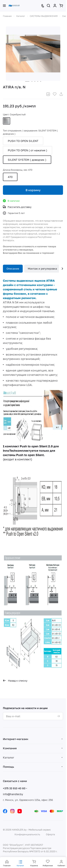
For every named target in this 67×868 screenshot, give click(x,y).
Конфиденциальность (27, 834)
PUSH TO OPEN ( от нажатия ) (28, 150)
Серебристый (7, 121)
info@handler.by (13, 794)
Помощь (8, 767)
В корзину (33, 190)
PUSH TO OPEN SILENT (23, 141)
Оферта (50, 834)
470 (10, 177)
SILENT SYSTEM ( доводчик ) (27, 160)
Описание (13, 269)
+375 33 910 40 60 (14, 788)
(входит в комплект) (18, 459)
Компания (10, 748)
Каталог (9, 757)
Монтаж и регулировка (42, 269)
